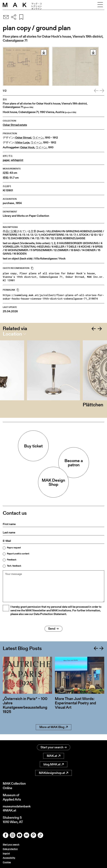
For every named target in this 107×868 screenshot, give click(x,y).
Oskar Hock (27, 147)
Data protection (10, 849)
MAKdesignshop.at (53, 773)
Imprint (6, 854)
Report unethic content (18, 554)
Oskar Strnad (23, 138)
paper (6, 160)
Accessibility (9, 858)
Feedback (12, 560)
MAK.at (54, 756)
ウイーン (38, 138)
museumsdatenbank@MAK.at (18, 809)
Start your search (54, 747)
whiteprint (17, 160)
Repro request (14, 548)
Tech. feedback (14, 566)
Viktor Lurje (22, 143)
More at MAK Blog (54, 733)
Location (12, 334)
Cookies (7, 862)
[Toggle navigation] (100, 5)
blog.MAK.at (54, 764)
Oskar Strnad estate (15, 125)
